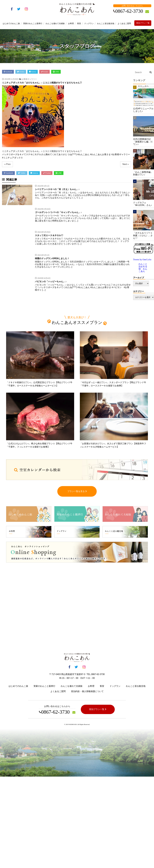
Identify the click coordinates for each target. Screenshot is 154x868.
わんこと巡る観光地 (106, 24)
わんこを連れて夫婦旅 (55, 24)
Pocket (45, 72)
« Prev (7, 164)
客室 (79, 24)
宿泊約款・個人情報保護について (87, 694)
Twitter (21, 72)
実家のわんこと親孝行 (33, 24)
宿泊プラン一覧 (143, 23)
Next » (126, 164)
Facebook (8, 72)
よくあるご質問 (124, 24)
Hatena (33, 72)
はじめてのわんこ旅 (11, 24)
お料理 (71, 24)
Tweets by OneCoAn (142, 260)
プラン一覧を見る (77, 494)
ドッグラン (89, 24)
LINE (56, 72)
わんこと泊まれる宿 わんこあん (143, 268)
